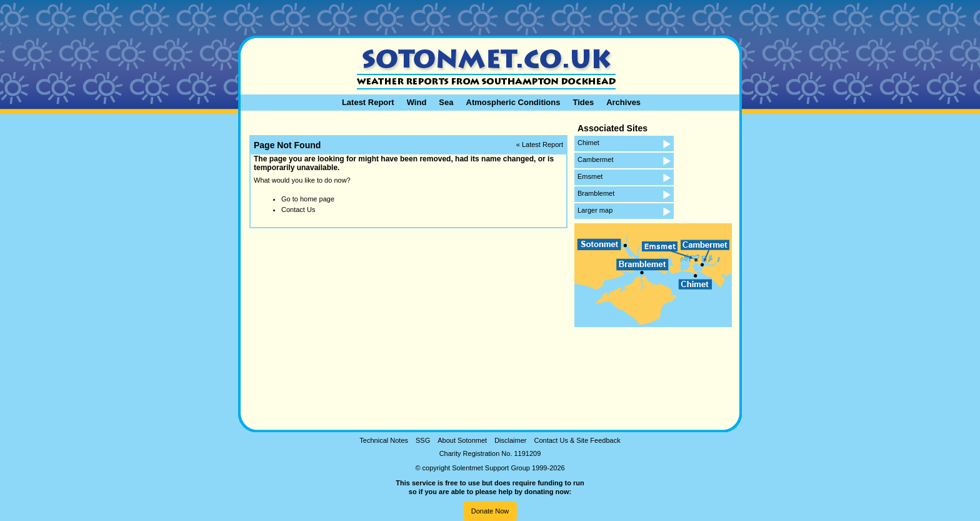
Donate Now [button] (490, 511)
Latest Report (368, 102)
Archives (623, 102)
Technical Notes (384, 440)
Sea (446, 102)
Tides (583, 102)
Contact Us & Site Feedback (577, 440)
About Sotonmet (462, 440)
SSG (423, 440)
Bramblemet (596, 193)
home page (317, 199)
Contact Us (298, 210)
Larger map (595, 210)
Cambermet (595, 159)
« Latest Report (540, 144)
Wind (417, 102)
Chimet (588, 143)
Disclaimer (510, 440)
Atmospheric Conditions (513, 102)
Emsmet (590, 176)
